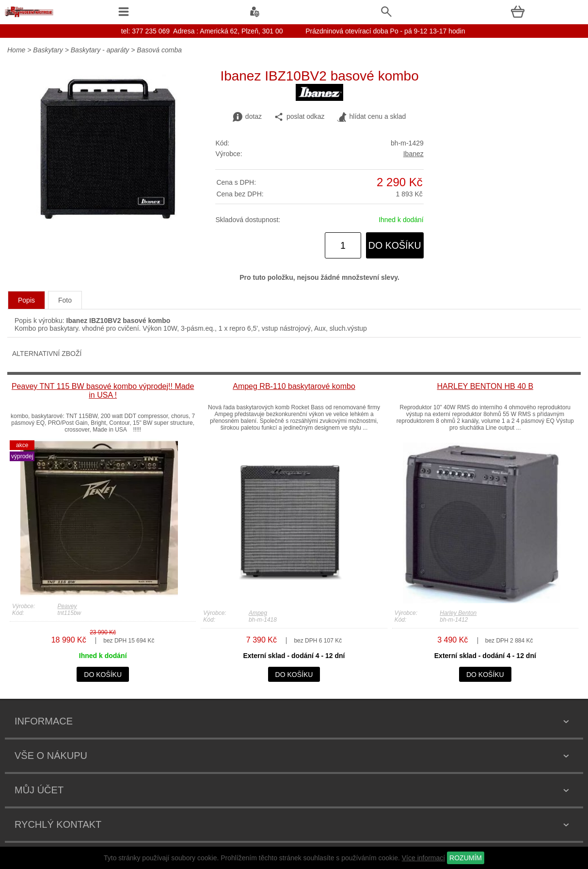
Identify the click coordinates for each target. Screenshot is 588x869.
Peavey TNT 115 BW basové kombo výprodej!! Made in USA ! (103, 391)
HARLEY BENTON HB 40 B (485, 386)
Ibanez (413, 154)
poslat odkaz (299, 117)
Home (16, 50)
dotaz (247, 117)
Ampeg (258, 613)
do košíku (395, 245)
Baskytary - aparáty (100, 50)
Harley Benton (458, 613)
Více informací (423, 858)
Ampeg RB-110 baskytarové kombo (294, 386)
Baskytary (48, 50)
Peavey (67, 606)
